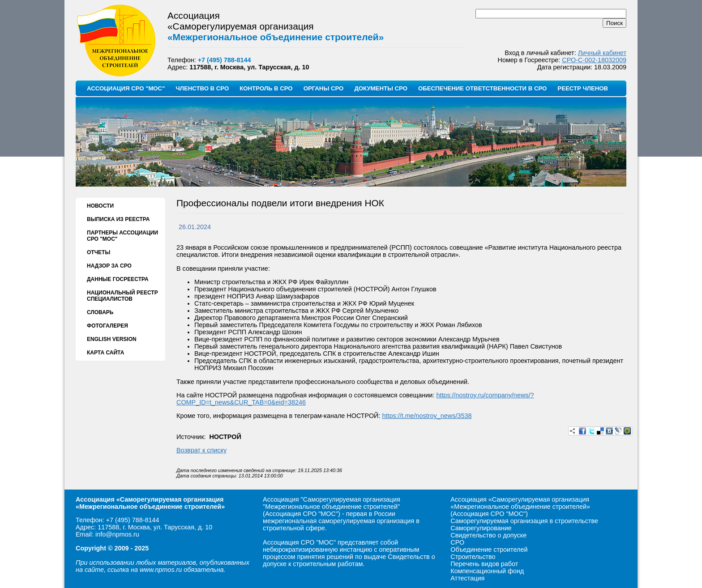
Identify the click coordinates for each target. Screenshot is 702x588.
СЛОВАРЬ (100, 312)
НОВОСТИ (100, 206)
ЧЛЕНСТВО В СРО (202, 88)
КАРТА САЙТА (105, 353)
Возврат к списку (201, 450)
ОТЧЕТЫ (98, 252)
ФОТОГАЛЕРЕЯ (107, 326)
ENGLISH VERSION (112, 339)
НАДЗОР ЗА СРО (109, 266)
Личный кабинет (602, 53)
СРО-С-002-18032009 (594, 60)
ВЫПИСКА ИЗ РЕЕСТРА (118, 219)
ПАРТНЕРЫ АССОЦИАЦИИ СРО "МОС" (122, 236)
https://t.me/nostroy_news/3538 (427, 416)
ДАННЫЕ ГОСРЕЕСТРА (118, 279)
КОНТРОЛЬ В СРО (266, 88)
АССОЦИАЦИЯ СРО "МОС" (126, 88)
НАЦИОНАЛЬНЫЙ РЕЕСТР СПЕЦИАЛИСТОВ (122, 296)
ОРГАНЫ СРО (324, 88)
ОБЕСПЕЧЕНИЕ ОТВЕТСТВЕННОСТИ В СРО (482, 88)
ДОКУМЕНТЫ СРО (381, 88)
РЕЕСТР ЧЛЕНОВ (583, 88)
